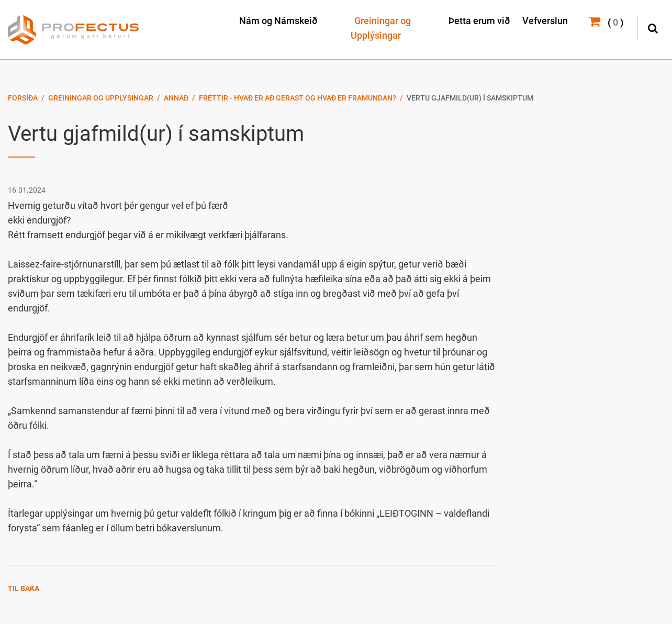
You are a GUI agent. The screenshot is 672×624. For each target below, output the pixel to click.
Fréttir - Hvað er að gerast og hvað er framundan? (298, 98)
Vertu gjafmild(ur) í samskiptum (470, 98)
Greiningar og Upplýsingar (101, 98)
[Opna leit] (652, 27)
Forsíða (23, 98)
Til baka (24, 588)
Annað (176, 98)
